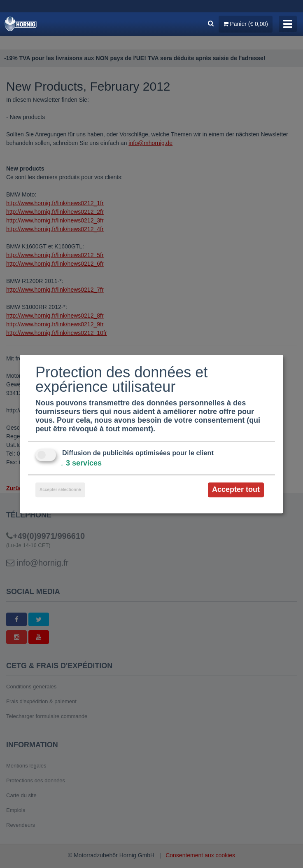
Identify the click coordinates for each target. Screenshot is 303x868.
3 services (81, 463)
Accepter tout (236, 490)
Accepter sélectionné (60, 490)
